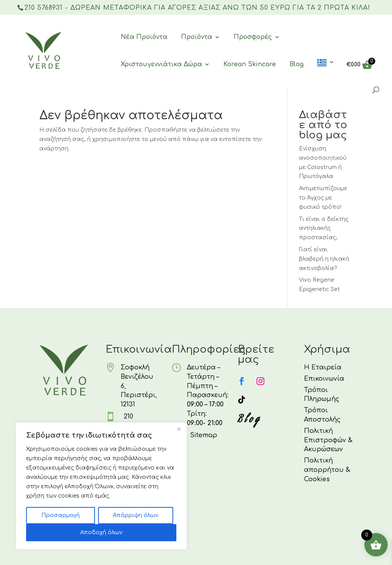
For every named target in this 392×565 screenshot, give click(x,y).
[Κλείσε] (179, 429)
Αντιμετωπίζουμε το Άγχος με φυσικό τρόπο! (323, 198)
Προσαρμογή (61, 515)
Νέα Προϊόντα (144, 37)
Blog (297, 65)
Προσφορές (253, 37)
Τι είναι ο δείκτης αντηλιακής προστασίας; (324, 229)
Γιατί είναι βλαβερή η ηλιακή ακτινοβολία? (324, 259)
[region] (101, 486)
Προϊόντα (197, 37)
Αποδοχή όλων (101, 532)
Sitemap (204, 435)
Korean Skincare (250, 65)
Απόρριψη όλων (135, 515)
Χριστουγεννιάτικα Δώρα (161, 65)
